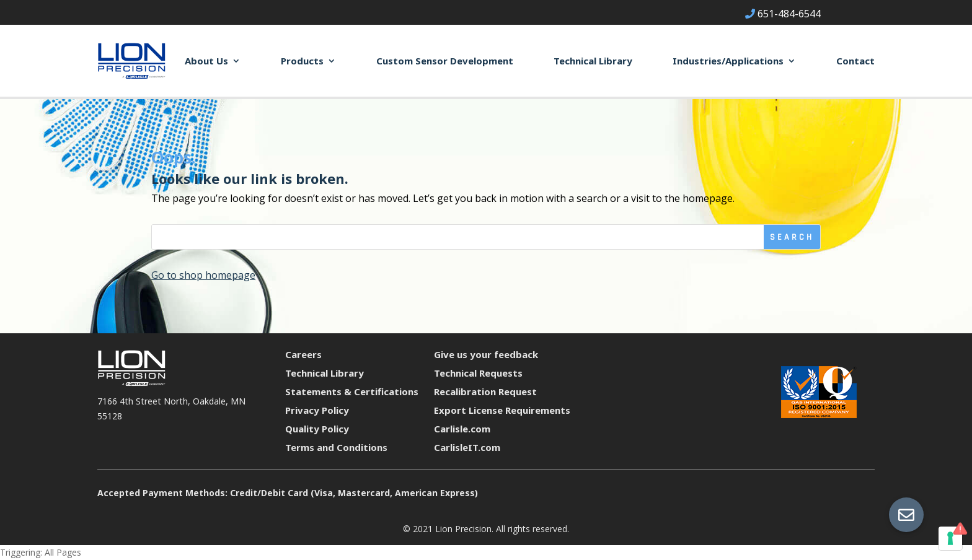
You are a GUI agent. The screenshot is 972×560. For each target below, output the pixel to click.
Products (302, 61)
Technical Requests (478, 373)
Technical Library (593, 61)
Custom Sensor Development (445, 61)
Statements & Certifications (352, 392)
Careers (303, 354)
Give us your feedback (486, 354)
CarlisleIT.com (467, 447)
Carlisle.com (462, 429)
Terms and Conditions (336, 447)
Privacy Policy (317, 410)
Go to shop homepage (203, 275)
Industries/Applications (728, 61)
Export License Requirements (502, 410)
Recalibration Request (485, 392)
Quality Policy (317, 429)
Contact (855, 61)
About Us (206, 61)
